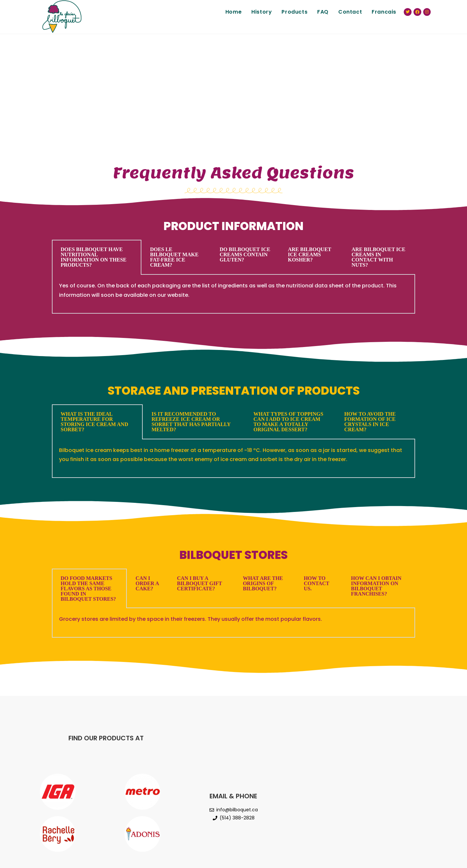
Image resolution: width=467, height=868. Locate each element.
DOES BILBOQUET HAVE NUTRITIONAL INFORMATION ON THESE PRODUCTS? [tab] (94, 257)
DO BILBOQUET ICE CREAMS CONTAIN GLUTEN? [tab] (245, 255)
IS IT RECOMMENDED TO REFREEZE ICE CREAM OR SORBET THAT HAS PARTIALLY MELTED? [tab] (191, 422)
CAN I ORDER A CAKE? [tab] (147, 583)
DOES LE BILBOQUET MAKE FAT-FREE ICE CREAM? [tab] (174, 257)
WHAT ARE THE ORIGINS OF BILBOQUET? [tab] (263, 583)
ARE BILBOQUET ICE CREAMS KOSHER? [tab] (310, 255)
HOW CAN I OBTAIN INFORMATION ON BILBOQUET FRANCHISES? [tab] (376, 586)
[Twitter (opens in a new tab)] (408, 12)
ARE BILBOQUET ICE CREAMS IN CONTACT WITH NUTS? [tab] (378, 257)
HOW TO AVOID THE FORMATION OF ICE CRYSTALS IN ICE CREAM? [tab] (370, 422)
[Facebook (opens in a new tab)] (417, 12)
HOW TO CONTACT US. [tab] (317, 583)
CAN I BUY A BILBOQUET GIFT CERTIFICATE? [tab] (200, 583)
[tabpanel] (233, 294)
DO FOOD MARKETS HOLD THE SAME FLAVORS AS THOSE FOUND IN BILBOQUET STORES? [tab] (88, 589)
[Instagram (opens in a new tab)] (427, 12)
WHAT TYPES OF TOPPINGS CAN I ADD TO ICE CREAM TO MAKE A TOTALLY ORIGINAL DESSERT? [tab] (288, 422)
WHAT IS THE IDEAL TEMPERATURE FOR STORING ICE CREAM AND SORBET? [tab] (94, 422)
